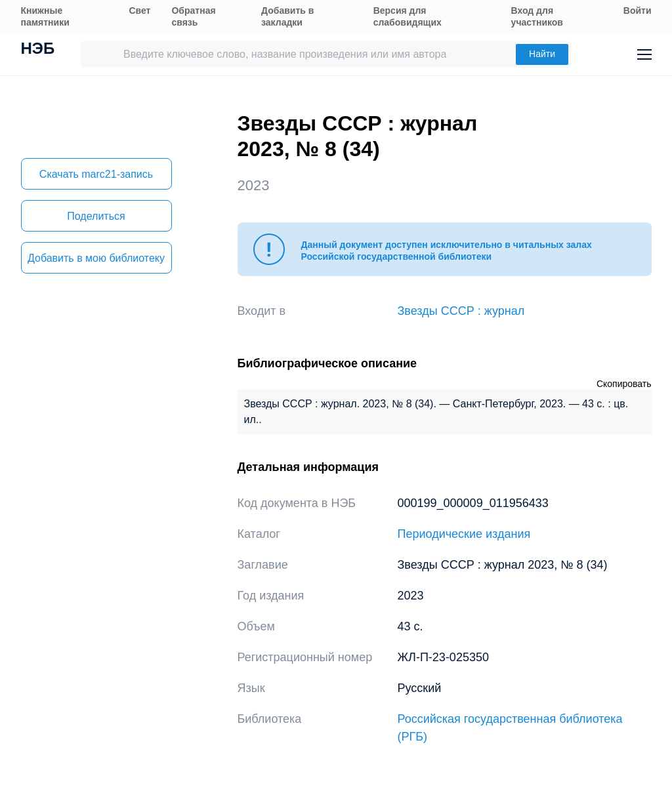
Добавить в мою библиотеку (96, 258)
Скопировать (624, 384)
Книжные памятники (45, 16)
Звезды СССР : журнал (461, 311)
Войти (638, 10)
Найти (542, 54)
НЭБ (38, 50)
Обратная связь (193, 16)
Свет (139, 10)
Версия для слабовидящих (408, 16)
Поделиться (96, 216)
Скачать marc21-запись (96, 174)
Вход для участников (537, 16)
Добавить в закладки (287, 16)
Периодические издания (464, 534)
